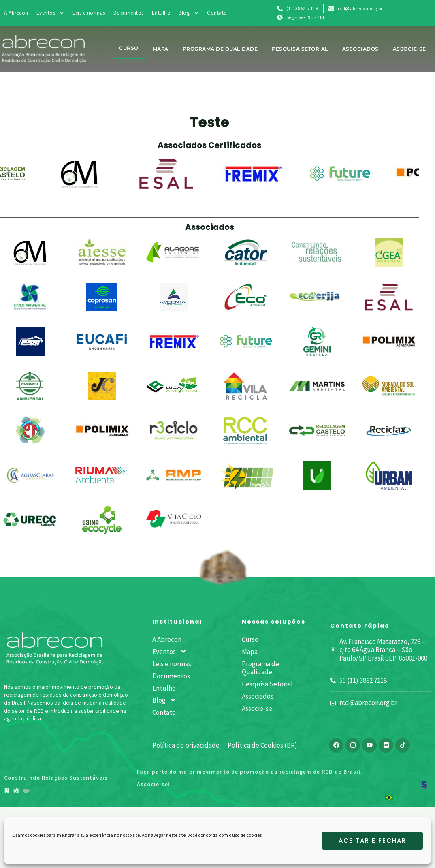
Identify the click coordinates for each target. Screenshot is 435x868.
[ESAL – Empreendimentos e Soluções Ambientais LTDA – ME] (389, 297)
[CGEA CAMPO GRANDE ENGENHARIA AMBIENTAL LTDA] (389, 252)
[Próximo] (409, 174)
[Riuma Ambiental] (102, 475)
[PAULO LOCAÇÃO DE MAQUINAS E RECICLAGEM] (30, 431)
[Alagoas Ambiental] (174, 252)
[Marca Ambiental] (245, 386)
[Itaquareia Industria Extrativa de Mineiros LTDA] (30, 386)
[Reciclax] (389, 431)
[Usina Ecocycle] (102, 520)
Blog (189, 13)
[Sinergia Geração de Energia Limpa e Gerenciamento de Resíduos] (245, 475)
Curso (129, 48)
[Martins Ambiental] (317, 386)
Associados (360, 49)
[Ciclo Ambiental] (30, 297)
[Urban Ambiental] (388, 475)
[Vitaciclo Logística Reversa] (174, 520)
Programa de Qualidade (220, 49)
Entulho (161, 13)
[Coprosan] (102, 297)
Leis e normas (89, 13)
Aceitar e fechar (372, 841)
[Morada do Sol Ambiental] (389, 386)
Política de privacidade (186, 745)
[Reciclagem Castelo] (317, 430)
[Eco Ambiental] (245, 297)
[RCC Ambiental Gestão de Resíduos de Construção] (245, 431)
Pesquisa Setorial (300, 49)
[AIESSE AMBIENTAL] (102, 252)
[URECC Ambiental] (30, 520)
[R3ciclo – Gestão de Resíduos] (174, 431)
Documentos (129, 13)
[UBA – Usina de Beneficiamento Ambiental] (317, 475)
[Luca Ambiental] (174, 386)
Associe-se (409, 49)
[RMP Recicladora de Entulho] (174, 475)
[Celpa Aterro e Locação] (317, 252)
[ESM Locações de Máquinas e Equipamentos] (30, 342)
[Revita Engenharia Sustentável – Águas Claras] (30, 475)
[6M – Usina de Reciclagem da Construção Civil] (30, 252)
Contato (217, 13)
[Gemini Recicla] (317, 342)
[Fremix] (174, 342)
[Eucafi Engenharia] (102, 342)
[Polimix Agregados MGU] (102, 430)
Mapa (161, 49)
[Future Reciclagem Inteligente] (245, 342)
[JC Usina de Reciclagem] (102, 386)
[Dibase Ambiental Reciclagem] (174, 297)
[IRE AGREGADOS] (389, 341)
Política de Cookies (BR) (262, 745)
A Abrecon (16, 13)
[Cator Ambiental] (245, 252)
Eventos (51, 13)
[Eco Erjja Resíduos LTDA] (317, 297)
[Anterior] (9, 174)
